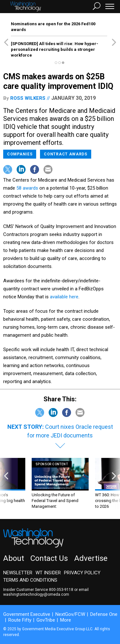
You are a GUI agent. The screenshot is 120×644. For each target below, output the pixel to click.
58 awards (27, 188)
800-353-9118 (61, 590)
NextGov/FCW (70, 614)
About (14, 558)
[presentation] (6, 484)
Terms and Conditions (30, 580)
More (66, 620)
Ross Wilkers (28, 98)
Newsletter (18, 573)
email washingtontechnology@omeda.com (46, 592)
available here (64, 297)
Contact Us (49, 558)
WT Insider (48, 573)
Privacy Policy (82, 573)
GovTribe (46, 620)
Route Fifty (20, 620)
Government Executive (27, 614)
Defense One (104, 614)
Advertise (91, 558)
